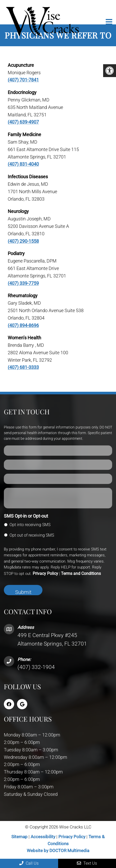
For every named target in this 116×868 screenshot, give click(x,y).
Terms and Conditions (81, 573)
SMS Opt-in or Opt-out (26, 516)
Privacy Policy (45, 573)
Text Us (87, 863)
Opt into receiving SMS (30, 525)
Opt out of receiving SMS (32, 535)
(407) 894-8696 (23, 325)
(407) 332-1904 (36, 667)
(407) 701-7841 (23, 80)
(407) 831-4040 (23, 164)
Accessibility (43, 837)
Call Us (29, 863)
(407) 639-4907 (23, 122)
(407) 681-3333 (23, 367)
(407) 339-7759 (23, 283)
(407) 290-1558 (23, 241)
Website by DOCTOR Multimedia (58, 851)
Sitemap (19, 837)
